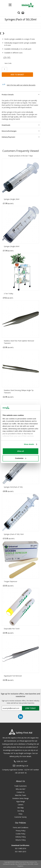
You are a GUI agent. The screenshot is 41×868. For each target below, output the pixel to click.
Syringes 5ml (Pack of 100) (13, 487)
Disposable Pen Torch (12, 629)
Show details (29, 444)
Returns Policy (21, 840)
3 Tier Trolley (8, 294)
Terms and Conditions (20, 828)
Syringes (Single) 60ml (12, 246)
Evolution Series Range (21, 798)
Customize (21, 458)
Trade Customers (20, 786)
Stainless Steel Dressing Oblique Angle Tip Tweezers (19, 391)
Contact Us (21, 792)
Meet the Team (20, 795)
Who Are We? (20, 789)
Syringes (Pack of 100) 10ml (14, 534)
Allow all (20, 451)
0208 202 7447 (22, 761)
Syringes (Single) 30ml (12, 199)
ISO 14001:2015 (21, 852)
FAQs (20, 814)
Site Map (20, 808)
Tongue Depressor (10, 581)
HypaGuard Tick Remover (13, 676)
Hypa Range (21, 801)
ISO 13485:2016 (21, 848)
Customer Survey (20, 817)
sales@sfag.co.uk (22, 766)
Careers (21, 805)
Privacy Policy (21, 831)
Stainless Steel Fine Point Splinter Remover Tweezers (19, 342)
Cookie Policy (20, 834)
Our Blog (21, 811)
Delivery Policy (21, 837)
